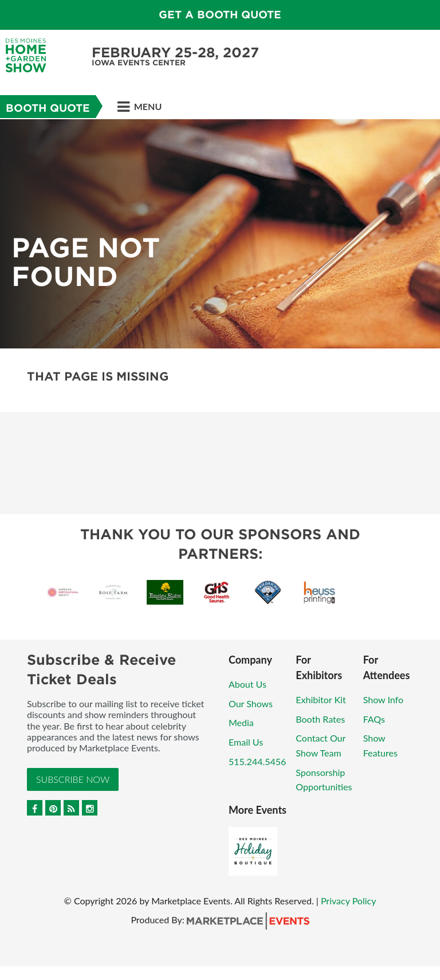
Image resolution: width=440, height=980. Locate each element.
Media (241, 722)
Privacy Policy (349, 901)
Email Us (246, 742)
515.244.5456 (257, 761)
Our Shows (251, 703)
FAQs (374, 719)
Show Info (383, 699)
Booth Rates (320, 719)
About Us (247, 684)
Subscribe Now (73, 779)
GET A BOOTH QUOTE (220, 15)
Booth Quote (48, 108)
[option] (220, 234)
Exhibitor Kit (321, 699)
